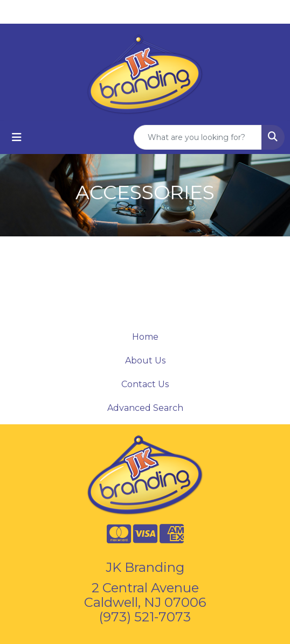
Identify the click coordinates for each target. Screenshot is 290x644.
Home (145, 337)
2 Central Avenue (145, 588)
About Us (145, 360)
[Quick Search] (198, 137)
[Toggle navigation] (17, 137)
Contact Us (145, 384)
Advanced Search (145, 408)
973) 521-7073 (147, 617)
